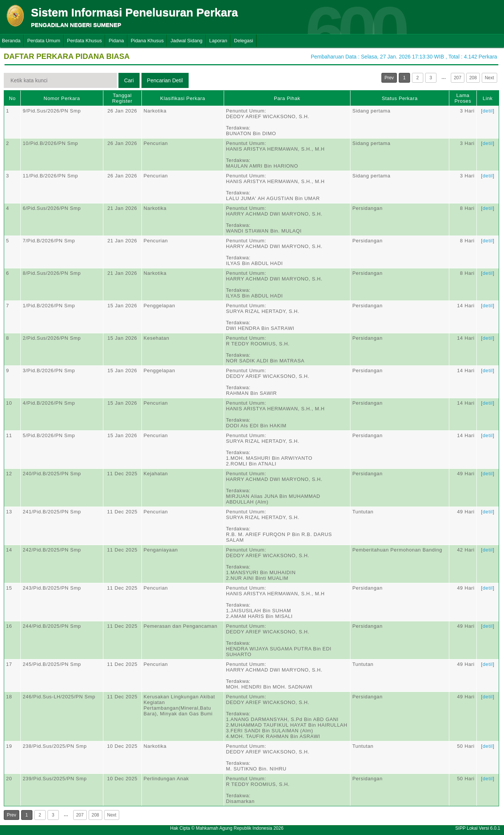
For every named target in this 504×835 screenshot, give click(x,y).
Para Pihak (287, 98)
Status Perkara (400, 98)
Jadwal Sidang (187, 41)
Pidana (116, 41)
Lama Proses (463, 98)
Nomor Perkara (62, 98)
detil (488, 111)
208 (473, 78)
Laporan (218, 41)
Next (489, 78)
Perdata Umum (44, 41)
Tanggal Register (122, 98)
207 (458, 78)
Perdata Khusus (85, 41)
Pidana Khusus (147, 41)
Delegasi (244, 41)
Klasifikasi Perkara (183, 98)
